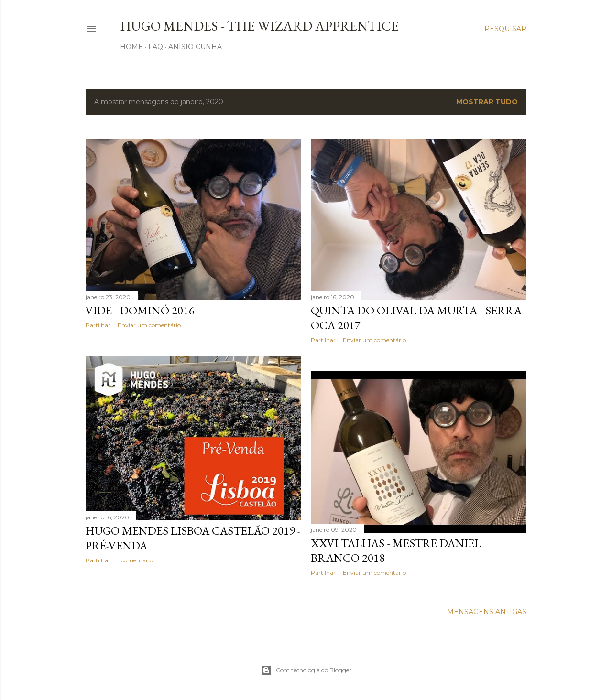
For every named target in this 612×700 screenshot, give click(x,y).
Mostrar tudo (487, 102)
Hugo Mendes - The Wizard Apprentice (259, 26)
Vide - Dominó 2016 (140, 310)
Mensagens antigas (487, 612)
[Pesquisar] (505, 29)
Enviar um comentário (149, 325)
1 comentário (135, 560)
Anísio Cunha (195, 47)
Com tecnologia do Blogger (306, 670)
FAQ (156, 47)
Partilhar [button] (98, 325)
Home (131, 47)
